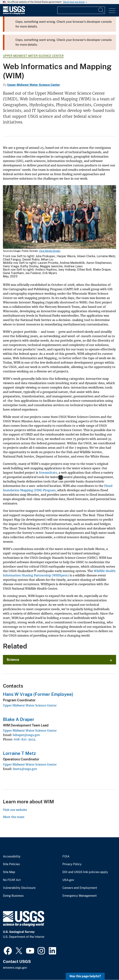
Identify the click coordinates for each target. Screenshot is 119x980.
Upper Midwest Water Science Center (33, 56)
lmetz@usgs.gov (25, 769)
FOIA (66, 857)
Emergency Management (80, 896)
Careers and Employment (80, 888)
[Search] (101, 10)
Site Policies (11, 864)
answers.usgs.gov (15, 968)
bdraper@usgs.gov (26, 735)
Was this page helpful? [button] (85, 976)
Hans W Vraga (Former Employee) (38, 694)
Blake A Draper (19, 719)
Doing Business (13, 896)
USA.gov (68, 880)
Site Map (9, 872)
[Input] (81, 10)
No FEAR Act (12, 880)
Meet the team (14, 817)
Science (13, 660)
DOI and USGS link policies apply (85, 872)
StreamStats (48, 473)
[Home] (14, 13)
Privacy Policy (72, 864)
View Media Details (50, 251)
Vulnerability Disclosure (19, 888)
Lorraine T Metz (19, 753)
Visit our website (15, 810)
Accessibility (12, 857)
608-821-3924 (25, 739)
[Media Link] (59, 217)
